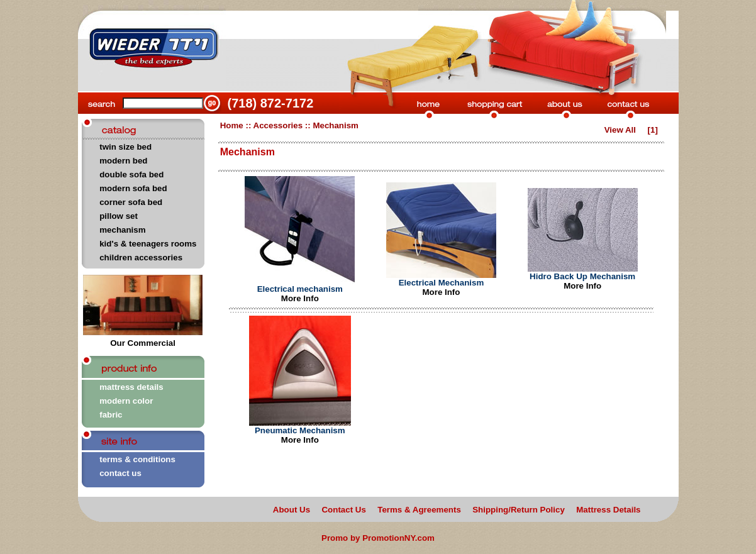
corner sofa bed (131, 202)
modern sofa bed (133, 188)
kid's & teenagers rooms (148, 244)
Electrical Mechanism (442, 283)
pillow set (119, 216)
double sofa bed (131, 175)
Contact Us (343, 510)
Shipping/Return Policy (519, 510)
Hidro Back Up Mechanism (582, 276)
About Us (292, 510)
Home (232, 125)
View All (620, 130)
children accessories (141, 258)
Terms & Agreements (419, 510)
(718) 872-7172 (271, 103)
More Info (300, 298)
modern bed (123, 161)
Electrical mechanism (300, 289)
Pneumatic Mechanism (300, 430)
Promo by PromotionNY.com (378, 538)
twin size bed (125, 147)
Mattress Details (608, 510)
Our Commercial (143, 339)
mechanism (122, 230)
